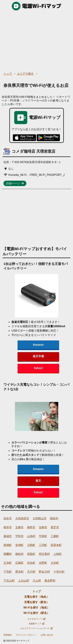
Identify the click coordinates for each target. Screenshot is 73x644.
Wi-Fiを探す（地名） (36, 608)
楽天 (38, 481)
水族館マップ (36, 624)
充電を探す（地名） (37, 597)
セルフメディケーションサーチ (36, 628)
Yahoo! (38, 368)
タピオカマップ (36, 619)
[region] (36, 40)
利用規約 (8, 635)
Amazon (38, 345)
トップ (37, 591)
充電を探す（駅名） (37, 602)
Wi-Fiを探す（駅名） (36, 613)
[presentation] (53, 296)
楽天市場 (38, 356)
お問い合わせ (47, 635)
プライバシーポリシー (26, 635)
